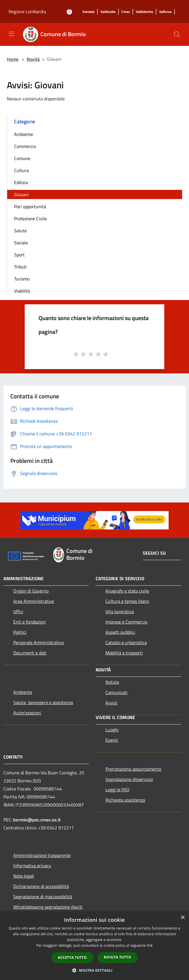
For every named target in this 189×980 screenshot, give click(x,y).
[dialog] (95, 946)
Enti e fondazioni (30, 622)
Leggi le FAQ (117, 790)
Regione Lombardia (27, 11)
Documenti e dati (30, 653)
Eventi (112, 740)
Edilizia (21, 182)
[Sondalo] (88, 12)
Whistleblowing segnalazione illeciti (48, 907)
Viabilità (22, 291)
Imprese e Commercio (126, 622)
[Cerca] (177, 34)
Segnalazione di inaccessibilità (43, 897)
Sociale (21, 243)
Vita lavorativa (120, 611)
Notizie (112, 682)
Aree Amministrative (34, 601)
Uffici (18, 611)
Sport (19, 255)
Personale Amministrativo (39, 642)
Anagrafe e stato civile (127, 591)
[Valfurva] (165, 12)
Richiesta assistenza (125, 800)
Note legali (24, 876)
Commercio (25, 146)
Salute (20, 231)
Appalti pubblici (120, 632)
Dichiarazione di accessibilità (41, 886)
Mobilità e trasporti (124, 653)
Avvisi (111, 703)
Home (13, 59)
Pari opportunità (30, 206)
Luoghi (112, 730)
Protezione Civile (30, 219)
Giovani (21, 194)
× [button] (183, 918)
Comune (22, 158)
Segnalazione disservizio (129, 779)
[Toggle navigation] (11, 34)
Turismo (22, 279)
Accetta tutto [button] (72, 957)
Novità (33, 59)
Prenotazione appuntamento (133, 769)
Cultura (21, 170)
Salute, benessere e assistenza (43, 702)
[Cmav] (126, 12)
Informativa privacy (32, 866)
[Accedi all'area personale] (69, 12)
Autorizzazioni (27, 713)
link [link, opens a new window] (150, 945)
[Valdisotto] (108, 12)
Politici (20, 632)
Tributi (20, 267)
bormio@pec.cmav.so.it (37, 820)
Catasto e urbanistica (126, 642)
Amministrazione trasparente (42, 855)
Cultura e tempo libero (127, 601)
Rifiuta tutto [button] (118, 957)
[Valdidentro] (144, 12)
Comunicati (116, 692)
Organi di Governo (31, 591)
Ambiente (24, 134)
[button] (95, 970)
